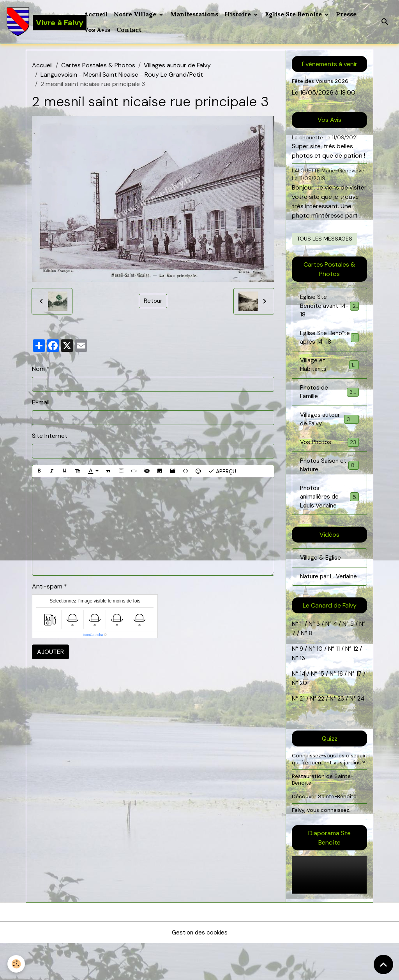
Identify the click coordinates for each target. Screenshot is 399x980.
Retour (153, 301)
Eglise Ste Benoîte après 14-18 (329, 344)
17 (360, 703)
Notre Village (137, 14)
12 (357, 678)
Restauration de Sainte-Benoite (324, 816)
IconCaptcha (93, 635)
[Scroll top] (383, 964)
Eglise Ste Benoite (295, 14)
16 (341, 703)
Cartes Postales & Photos (98, 65)
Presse (347, 14)
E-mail (41, 402)
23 (342, 728)
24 (362, 728)
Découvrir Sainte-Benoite (326, 833)
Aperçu (222, 471)
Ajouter (50, 652)
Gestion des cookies (199, 969)
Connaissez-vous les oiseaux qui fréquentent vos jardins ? (329, 792)
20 (307, 712)
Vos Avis (98, 30)
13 (302, 688)
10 (319, 678)
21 (303, 728)
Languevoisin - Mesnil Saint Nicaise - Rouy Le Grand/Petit (122, 75)
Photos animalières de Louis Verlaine (330, 515)
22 (321, 728)
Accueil (96, 14)
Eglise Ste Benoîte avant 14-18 (329, 306)
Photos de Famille (329, 406)
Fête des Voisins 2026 (321, 81)
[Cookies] (17, 964)
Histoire (239, 14)
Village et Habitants (329, 377)
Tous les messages (325, 239)
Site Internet (50, 436)
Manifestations (195, 14)
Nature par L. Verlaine (318, 601)
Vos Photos (329, 458)
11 (337, 678)
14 (303, 703)
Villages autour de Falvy (177, 65)
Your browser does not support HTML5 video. (329, 912)
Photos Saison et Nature (329, 482)
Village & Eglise (321, 577)
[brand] (41, 22)
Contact (130, 30)
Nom (38, 369)
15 (322, 703)
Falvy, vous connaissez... (323, 846)
